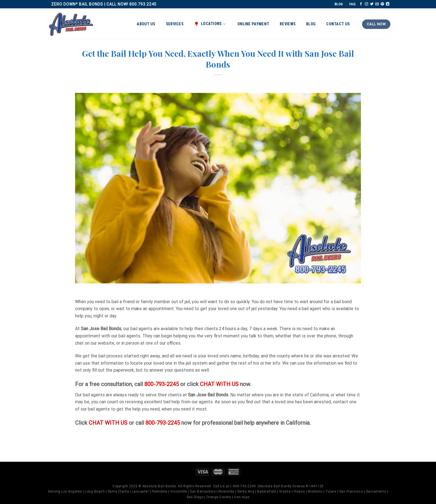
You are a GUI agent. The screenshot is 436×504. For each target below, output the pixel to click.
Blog (311, 24)
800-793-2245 (162, 384)
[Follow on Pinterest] (382, 4)
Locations (210, 24)
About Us (146, 24)
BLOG (339, 4)
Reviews (288, 24)
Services (175, 24)
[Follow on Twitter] (372, 4)
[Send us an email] (377, 4)
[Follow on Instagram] (366, 4)
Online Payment (253, 24)
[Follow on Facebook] (361, 4)
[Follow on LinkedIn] (388, 4)
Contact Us (338, 24)
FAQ (352, 4)
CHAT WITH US (220, 384)
